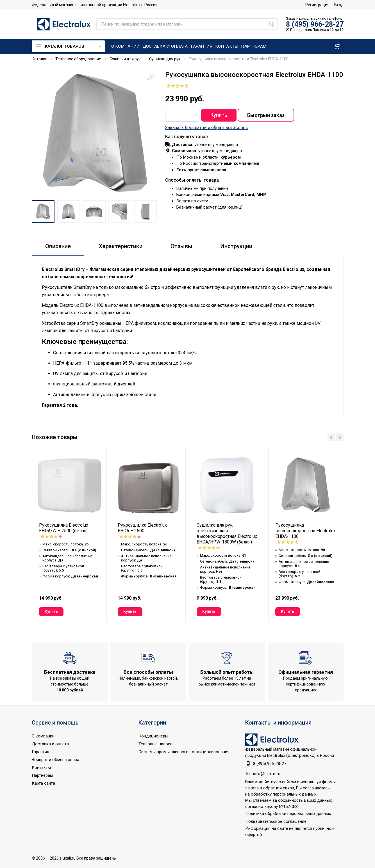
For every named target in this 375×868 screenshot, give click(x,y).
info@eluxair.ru (267, 774)
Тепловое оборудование (78, 59)
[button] (337, 46)
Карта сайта (43, 783)
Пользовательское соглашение (276, 821)
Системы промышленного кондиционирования (184, 752)
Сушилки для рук (125, 59)
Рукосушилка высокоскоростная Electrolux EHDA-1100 (305, 531)
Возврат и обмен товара (55, 760)
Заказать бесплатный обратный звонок (207, 128)
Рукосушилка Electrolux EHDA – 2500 (142, 528)
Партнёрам (42, 775)
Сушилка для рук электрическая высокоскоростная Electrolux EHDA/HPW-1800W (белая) (227, 534)
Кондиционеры (153, 736)
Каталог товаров (69, 46)
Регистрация (317, 5)
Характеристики (121, 246)
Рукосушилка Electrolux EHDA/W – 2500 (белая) (64, 528)
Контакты (41, 768)
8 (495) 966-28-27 (315, 24)
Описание (58, 246)
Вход (339, 5)
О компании (43, 736)
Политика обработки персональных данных (288, 814)
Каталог (39, 59)
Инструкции (236, 246)
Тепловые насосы (156, 744)
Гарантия (40, 752)
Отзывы (181, 246)
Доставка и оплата (50, 744)
